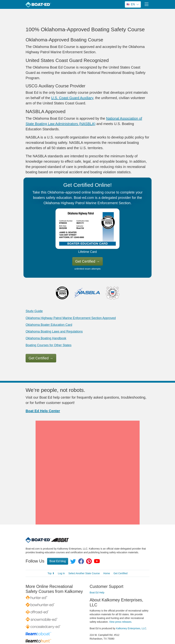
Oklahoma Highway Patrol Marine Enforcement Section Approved (71, 318)
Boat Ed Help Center (43, 411)
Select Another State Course (84, 547)
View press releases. (121, 596)
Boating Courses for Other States (49, 345)
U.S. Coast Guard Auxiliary (72, 98)
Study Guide (34, 311)
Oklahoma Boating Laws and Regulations (54, 331)
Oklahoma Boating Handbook (46, 338)
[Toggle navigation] (147, 4)
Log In (61, 547)
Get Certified (87, 261)
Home (107, 547)
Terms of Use (125, 632)
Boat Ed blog (58, 535)
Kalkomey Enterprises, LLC (131, 602)
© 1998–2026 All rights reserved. (83, 632)
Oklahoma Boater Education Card (49, 325)
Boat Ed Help (97, 566)
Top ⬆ (51, 547)
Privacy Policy (106, 632)
